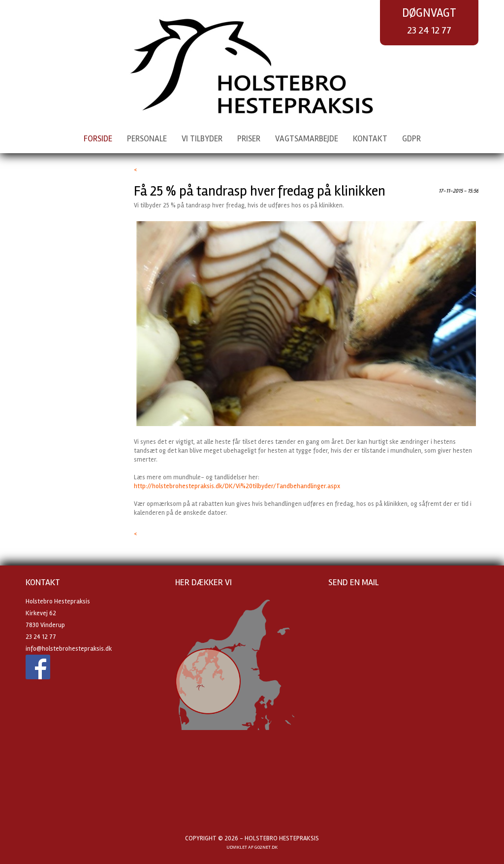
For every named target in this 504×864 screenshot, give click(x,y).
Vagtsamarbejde (307, 139)
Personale (147, 139)
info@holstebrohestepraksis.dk (69, 649)
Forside (98, 139)
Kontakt (370, 139)
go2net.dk (266, 847)
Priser (249, 139)
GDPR (411, 139)
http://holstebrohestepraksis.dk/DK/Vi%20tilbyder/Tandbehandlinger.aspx (237, 486)
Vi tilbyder (202, 139)
